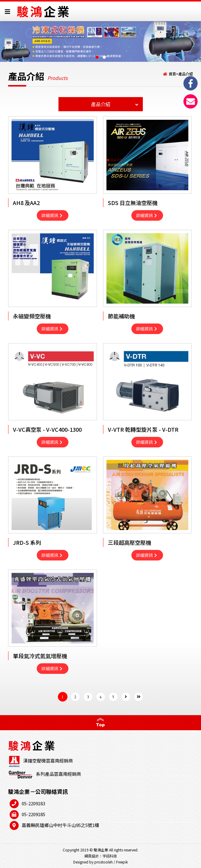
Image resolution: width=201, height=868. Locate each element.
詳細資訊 (52, 215)
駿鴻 (44, 11)
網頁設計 (92, 856)
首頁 (172, 74)
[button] (97, 57)
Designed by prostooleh (93, 862)
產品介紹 (186, 74)
